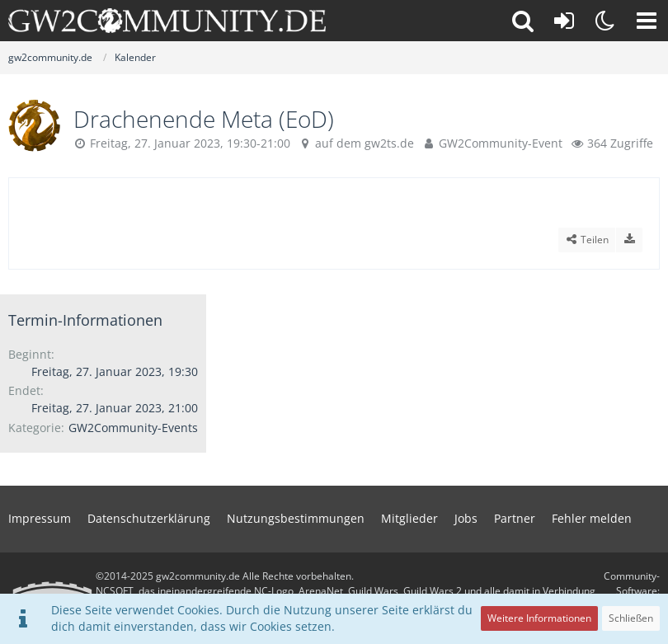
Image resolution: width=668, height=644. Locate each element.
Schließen (631, 618)
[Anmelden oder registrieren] (564, 21)
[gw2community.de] (167, 21)
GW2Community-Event (501, 143)
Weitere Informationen (539, 618)
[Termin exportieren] (629, 240)
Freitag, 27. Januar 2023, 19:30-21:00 (190, 143)
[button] (647, 21)
